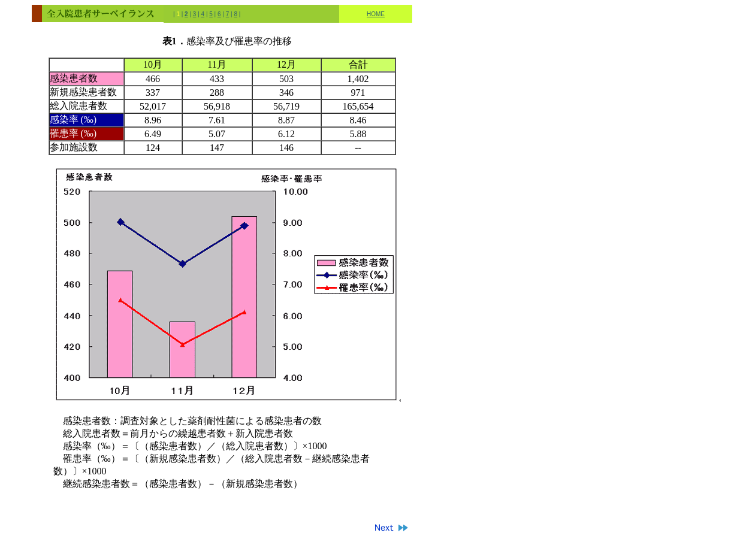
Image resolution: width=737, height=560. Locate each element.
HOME (376, 14)
